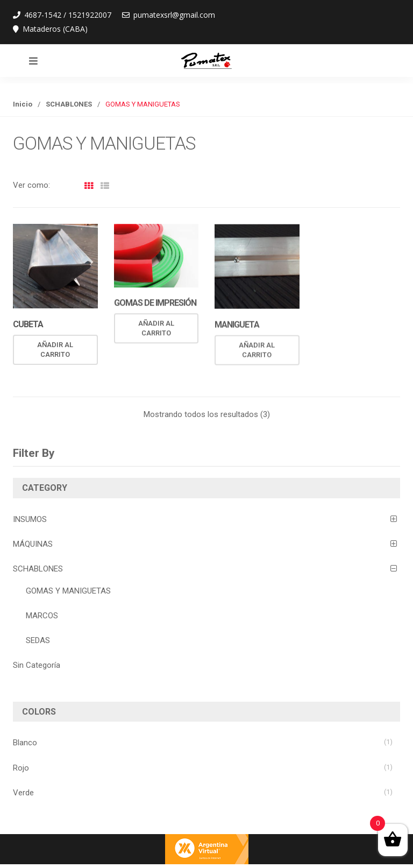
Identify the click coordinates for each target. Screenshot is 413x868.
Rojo (21, 768)
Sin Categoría (37, 665)
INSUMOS (30, 519)
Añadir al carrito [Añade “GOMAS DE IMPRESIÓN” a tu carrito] (156, 329)
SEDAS (38, 640)
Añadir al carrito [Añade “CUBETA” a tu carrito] (55, 350)
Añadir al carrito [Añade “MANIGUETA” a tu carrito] (257, 351)
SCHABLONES (69, 104)
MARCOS (42, 616)
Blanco (25, 743)
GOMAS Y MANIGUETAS (68, 591)
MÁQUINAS (33, 544)
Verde (23, 793)
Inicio (23, 104)
